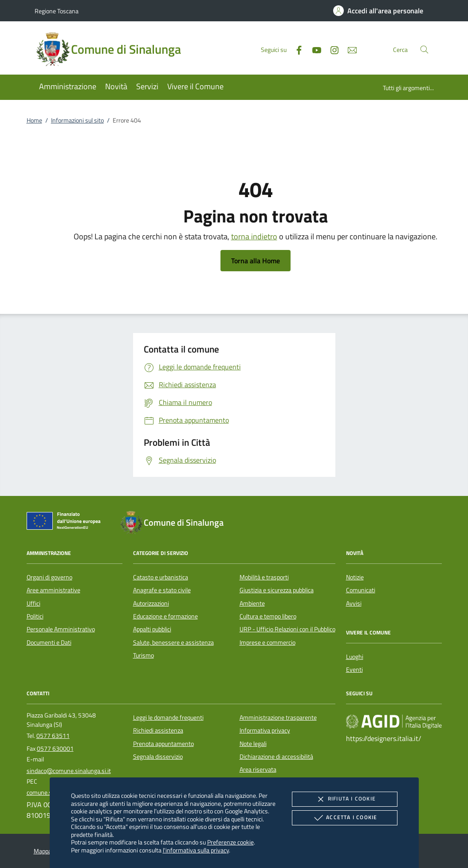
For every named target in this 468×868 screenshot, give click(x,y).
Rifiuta (345, 799)
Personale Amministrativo (61, 629)
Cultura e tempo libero (268, 616)
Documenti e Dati (49, 642)
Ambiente (252, 603)
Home (34, 120)
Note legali (253, 744)
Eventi (354, 670)
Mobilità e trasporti (264, 577)
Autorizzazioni (151, 603)
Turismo (144, 655)
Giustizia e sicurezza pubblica (277, 590)
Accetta (344, 818)
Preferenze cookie (230, 842)
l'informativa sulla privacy (196, 850)
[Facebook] (295, 49)
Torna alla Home (256, 261)
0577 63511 (53, 736)
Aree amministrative (53, 590)
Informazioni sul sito (77, 120)
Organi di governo (49, 577)
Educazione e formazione (165, 616)
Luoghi (355, 657)
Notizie (355, 577)
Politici (35, 616)
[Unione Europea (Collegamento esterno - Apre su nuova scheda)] (66, 523)
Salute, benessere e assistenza (173, 642)
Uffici (33, 603)
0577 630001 (55, 749)
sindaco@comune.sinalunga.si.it (69, 771)
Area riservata (258, 769)
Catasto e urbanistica (161, 577)
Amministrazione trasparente (278, 717)
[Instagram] (331, 49)
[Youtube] (313, 49)
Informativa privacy (265, 730)
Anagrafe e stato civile (162, 590)
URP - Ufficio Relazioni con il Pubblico (287, 629)
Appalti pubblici (152, 629)
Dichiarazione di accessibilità (276, 757)
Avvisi (354, 603)
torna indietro (254, 236)
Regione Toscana (57, 11)
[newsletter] (349, 49)
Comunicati (361, 590)
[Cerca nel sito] (424, 50)
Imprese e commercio (267, 642)
